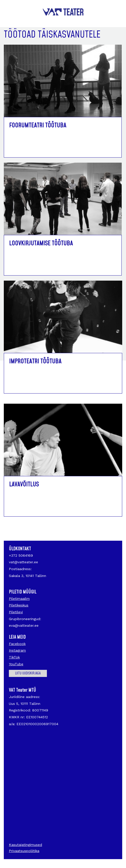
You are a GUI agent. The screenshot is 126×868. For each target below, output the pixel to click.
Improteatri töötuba (35, 362)
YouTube (16, 664)
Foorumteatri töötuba (38, 126)
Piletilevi (16, 612)
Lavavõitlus (24, 485)
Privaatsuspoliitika (24, 851)
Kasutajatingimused (25, 845)
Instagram (17, 650)
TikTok (14, 657)
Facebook (17, 644)
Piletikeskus (19, 605)
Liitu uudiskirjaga (28, 673)
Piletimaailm (19, 599)
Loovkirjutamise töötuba (41, 244)
